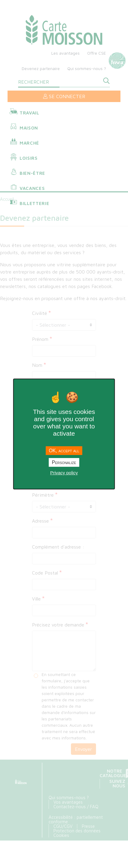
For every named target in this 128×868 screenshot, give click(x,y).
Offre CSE (97, 53)
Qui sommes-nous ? (87, 68)
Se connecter (64, 96)
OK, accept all (64, 451)
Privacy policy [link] (64, 473)
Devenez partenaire (41, 68)
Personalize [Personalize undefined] (64, 462)
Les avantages (66, 53)
